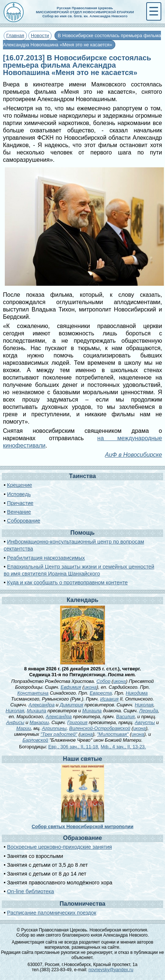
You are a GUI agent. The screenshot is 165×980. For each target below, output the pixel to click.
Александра (41, 705)
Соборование (24, 521)
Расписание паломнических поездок (52, 913)
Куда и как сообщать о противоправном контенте (67, 582)
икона (119, 681)
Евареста (101, 693)
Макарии (39, 722)
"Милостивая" (113, 734)
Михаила (37, 711)
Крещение (20, 485)
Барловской (35, 740)
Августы (145, 722)
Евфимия (71, 687)
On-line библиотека (30, 891)
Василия (125, 717)
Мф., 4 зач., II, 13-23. (123, 747)
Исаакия (109, 699)
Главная (15, 35)
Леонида (149, 711)
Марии (23, 728)
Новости (40, 35)
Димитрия (71, 705)
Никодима (137, 693)
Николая (144, 705)
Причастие (20, 503)
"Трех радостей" (59, 734)
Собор (103, 681)
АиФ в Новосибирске (134, 455)
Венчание (19, 512)
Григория (77, 722)
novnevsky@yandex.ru (111, 970)
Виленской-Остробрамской (100, 728)
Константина (33, 693)
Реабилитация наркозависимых (46, 558)
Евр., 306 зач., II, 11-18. (74, 747)
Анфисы (15, 722)
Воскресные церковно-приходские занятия (59, 847)
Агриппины (54, 728)
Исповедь (19, 494)
